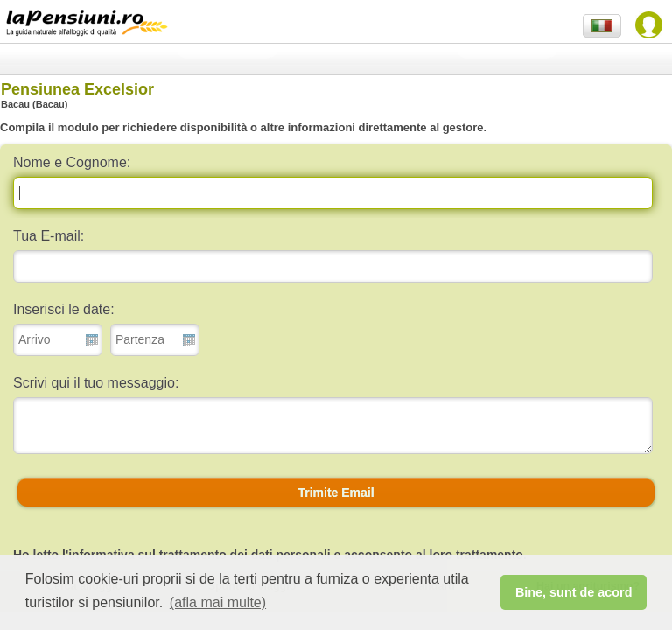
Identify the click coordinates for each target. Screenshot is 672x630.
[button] (336, 493)
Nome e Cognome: (72, 162)
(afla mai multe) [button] (218, 602)
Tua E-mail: (49, 236)
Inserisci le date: (64, 309)
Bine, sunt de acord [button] (574, 592)
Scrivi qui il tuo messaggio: (96, 383)
